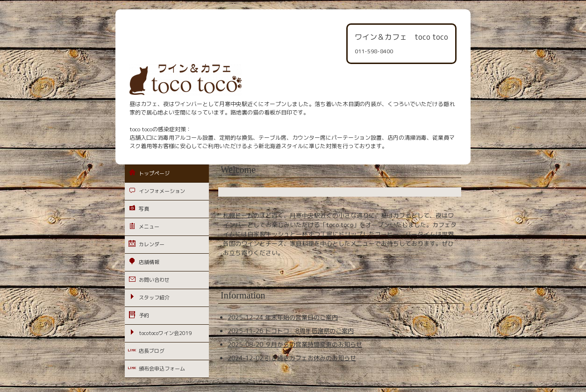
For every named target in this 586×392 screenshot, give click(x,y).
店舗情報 (149, 262)
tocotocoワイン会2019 (165, 333)
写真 (144, 209)
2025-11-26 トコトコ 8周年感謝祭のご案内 (291, 331)
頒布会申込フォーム (162, 369)
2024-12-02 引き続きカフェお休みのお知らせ (292, 358)
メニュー (149, 227)
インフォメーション (162, 191)
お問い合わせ (154, 280)
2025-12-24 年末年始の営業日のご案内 (283, 317)
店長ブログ (152, 351)
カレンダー (152, 244)
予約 (144, 315)
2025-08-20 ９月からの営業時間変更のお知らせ (295, 344)
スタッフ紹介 (154, 298)
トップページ (154, 173)
